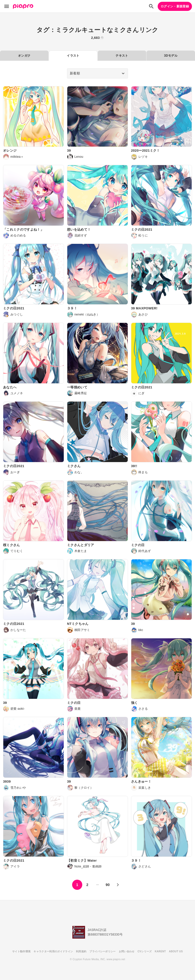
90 (108, 885)
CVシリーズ (145, 951)
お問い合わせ (127, 951)
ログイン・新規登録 (175, 6)
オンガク (24, 56)
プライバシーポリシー (102, 951)
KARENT (160, 951)
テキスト (122, 56)
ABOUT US (176, 951)
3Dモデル (171, 56)
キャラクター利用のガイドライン (53, 951)
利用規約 (81, 951)
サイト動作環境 (21, 951)
